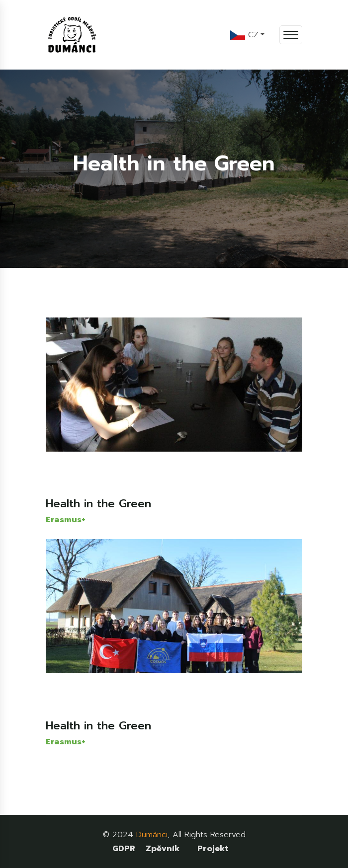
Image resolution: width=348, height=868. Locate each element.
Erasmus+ (66, 520)
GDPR (124, 849)
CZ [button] (244, 35)
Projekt (213, 849)
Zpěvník (163, 849)
